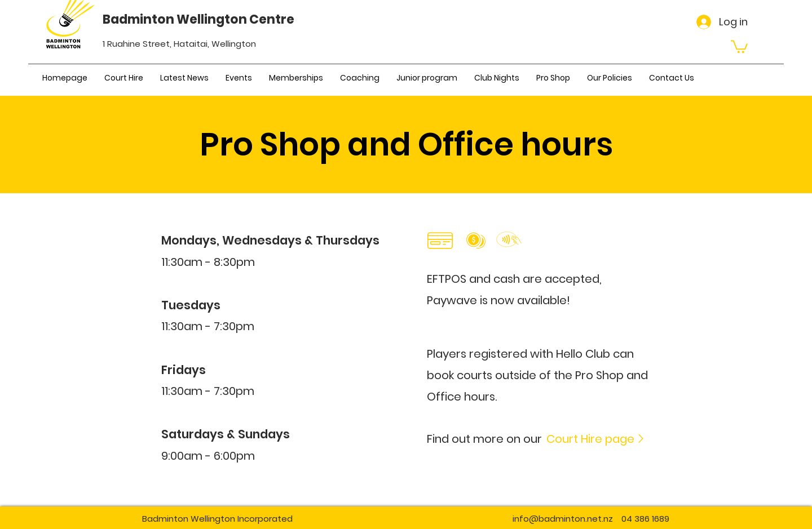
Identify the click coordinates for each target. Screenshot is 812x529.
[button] (739, 46)
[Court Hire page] (596, 439)
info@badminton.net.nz (563, 519)
